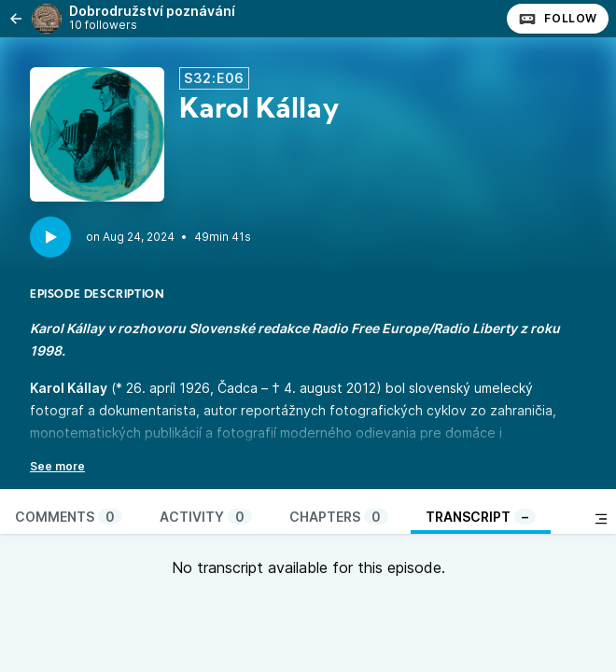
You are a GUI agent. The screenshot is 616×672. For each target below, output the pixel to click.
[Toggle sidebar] (601, 519)
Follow (558, 19)
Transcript (481, 517)
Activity (206, 517)
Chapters (339, 517)
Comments (69, 517)
